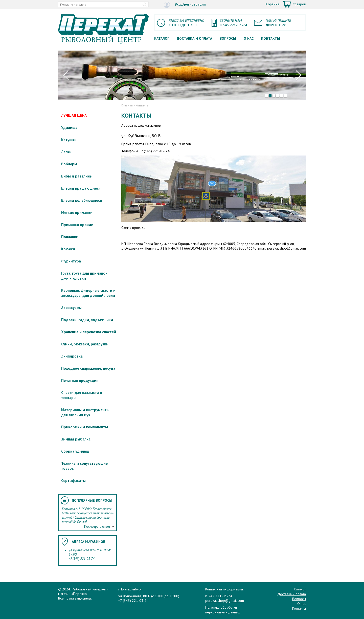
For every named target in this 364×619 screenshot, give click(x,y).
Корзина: (286, 5)
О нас (249, 38)
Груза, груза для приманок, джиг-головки (85, 276)
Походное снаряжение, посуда (88, 368)
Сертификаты (73, 481)
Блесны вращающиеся (81, 188)
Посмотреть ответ (97, 527)
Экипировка (72, 356)
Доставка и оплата (194, 38)
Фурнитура (71, 261)
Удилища (69, 128)
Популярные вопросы (92, 500)
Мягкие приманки (77, 213)
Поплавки (70, 237)
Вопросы (228, 38)
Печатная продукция (80, 380)
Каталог (162, 38)
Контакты (271, 38)
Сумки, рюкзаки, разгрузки (85, 344)
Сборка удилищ (75, 451)
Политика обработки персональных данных (223, 610)
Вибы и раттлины (77, 176)
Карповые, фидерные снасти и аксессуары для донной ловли (88, 293)
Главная (127, 105)
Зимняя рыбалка (76, 439)
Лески (66, 152)
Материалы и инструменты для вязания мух (85, 412)
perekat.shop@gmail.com (225, 601)
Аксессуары (71, 308)
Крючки (68, 249)
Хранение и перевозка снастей (89, 332)
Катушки (69, 140)
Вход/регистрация (185, 5)
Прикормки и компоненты (85, 427)
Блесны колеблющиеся (82, 200)
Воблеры (69, 164)
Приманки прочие (77, 225)
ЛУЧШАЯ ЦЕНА (74, 115)
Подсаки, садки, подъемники (87, 320)
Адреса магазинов (88, 542)
